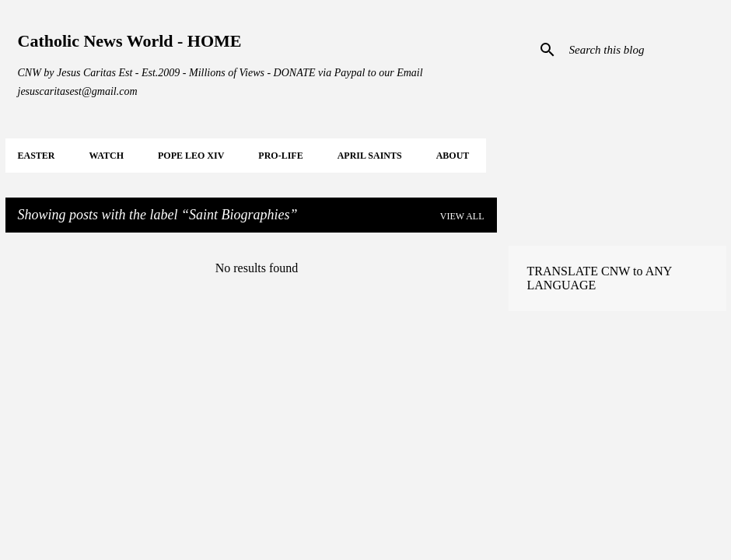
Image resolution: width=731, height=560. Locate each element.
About (453, 156)
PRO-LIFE (280, 156)
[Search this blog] (645, 50)
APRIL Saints (370, 156)
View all (462, 216)
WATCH (107, 156)
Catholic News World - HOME (130, 41)
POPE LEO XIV (191, 156)
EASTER (37, 156)
